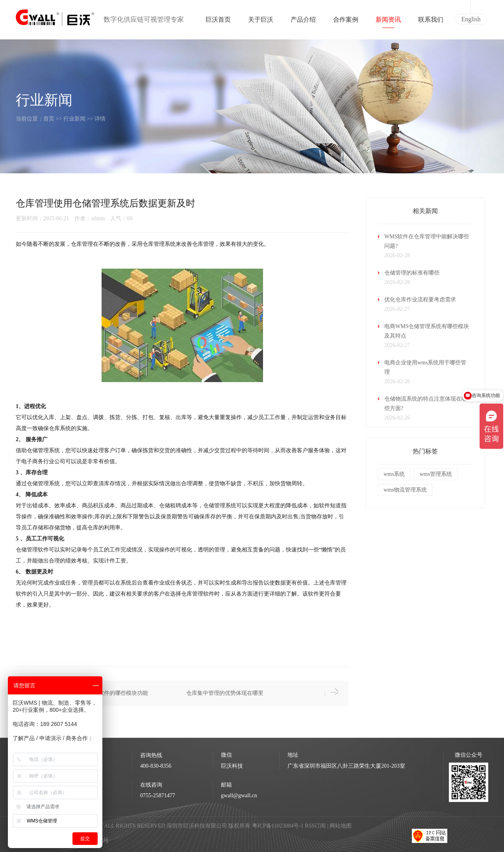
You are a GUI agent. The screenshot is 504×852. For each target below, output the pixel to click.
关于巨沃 (261, 22)
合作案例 (346, 22)
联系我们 (431, 22)
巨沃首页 (218, 22)
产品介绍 (303, 22)
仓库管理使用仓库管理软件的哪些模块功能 (96, 693)
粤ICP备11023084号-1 (278, 826)
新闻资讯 (388, 22)
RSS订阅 (315, 826)
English (471, 19)
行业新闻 (74, 119)
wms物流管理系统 (405, 490)
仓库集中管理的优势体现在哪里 (225, 693)
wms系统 (394, 474)
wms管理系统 (435, 474)
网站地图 (341, 826)
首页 (49, 119)
